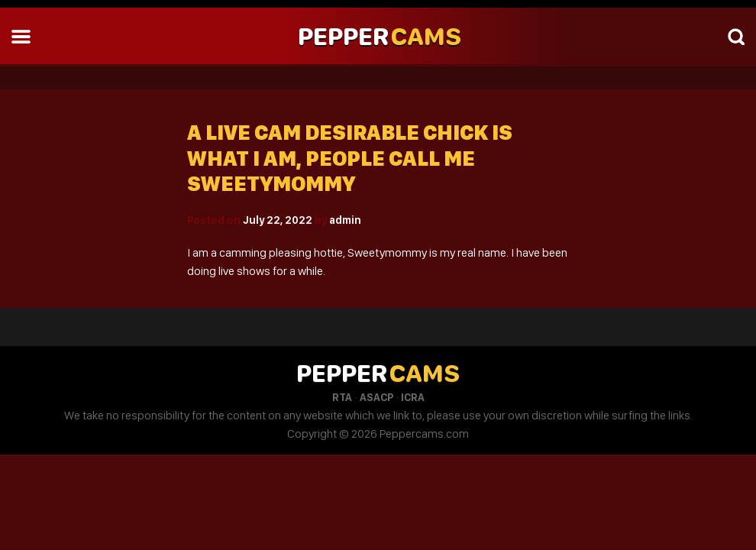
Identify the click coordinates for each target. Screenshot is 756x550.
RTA (342, 397)
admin (345, 220)
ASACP (376, 397)
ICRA (413, 397)
